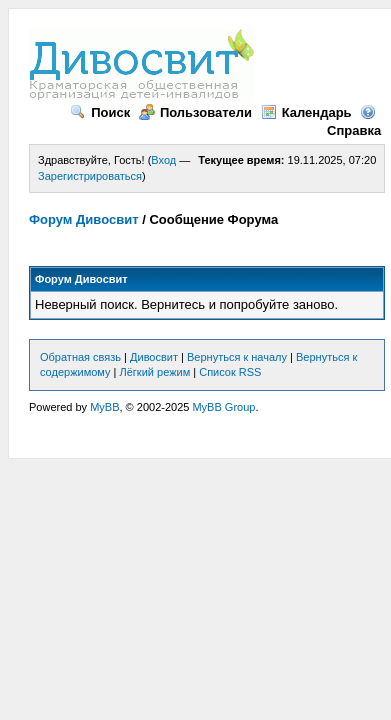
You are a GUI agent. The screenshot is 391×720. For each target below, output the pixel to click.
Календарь (306, 112)
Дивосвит (154, 357)
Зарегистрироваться (90, 176)
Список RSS (230, 372)
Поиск (100, 112)
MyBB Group (223, 407)
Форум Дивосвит (84, 219)
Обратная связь (80, 357)
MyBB (104, 407)
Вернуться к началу (237, 357)
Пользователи (195, 112)
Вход (163, 160)
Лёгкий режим (155, 372)
